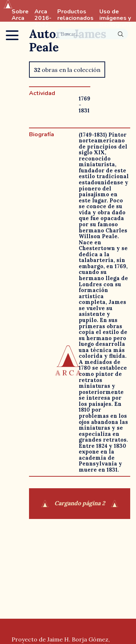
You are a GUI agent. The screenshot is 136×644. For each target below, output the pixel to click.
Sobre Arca (20, 15)
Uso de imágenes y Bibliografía (116, 18)
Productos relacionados (75, 15)
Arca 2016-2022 (43, 18)
